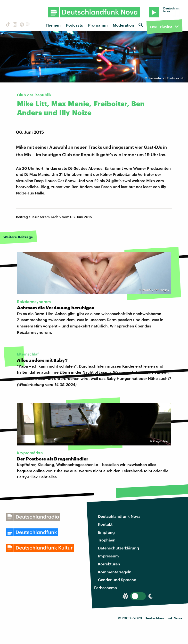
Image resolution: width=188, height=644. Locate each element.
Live (154, 27)
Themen (53, 25)
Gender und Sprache (117, 580)
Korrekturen (109, 564)
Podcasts (74, 25)
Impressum (108, 556)
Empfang (106, 532)
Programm (98, 25)
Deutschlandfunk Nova (119, 516)
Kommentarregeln (115, 572)
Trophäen (107, 540)
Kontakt (105, 524)
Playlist (166, 27)
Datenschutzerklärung (119, 548)
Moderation (123, 25)
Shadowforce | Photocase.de (166, 78)
